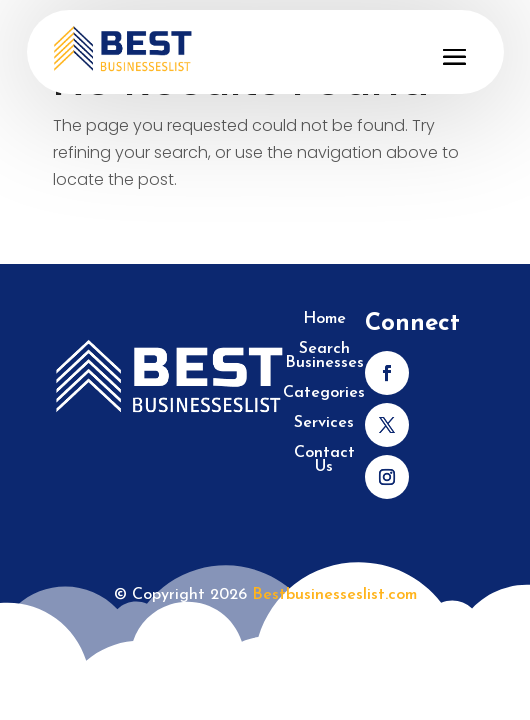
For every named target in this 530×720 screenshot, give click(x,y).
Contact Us (324, 460)
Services (324, 423)
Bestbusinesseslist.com (334, 595)
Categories (324, 393)
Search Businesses (324, 356)
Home (324, 319)
